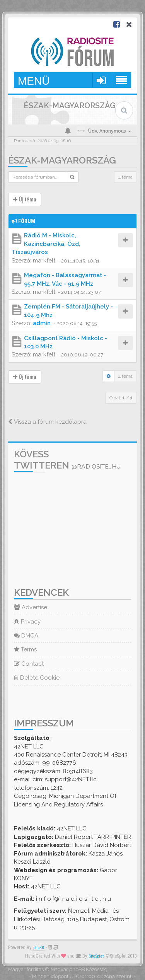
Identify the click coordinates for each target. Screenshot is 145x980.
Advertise (31, 607)
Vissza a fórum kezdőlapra (47, 422)
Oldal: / (121, 398)
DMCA (26, 636)
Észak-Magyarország (62, 160)
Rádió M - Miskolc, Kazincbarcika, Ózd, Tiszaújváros (46, 244)
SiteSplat (96, 956)
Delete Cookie (37, 678)
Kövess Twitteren (67, 460)
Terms (25, 649)
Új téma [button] (25, 199)
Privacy (27, 622)
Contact (29, 664)
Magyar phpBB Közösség (79, 969)
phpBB (39, 948)
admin (42, 323)
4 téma (125, 177)
